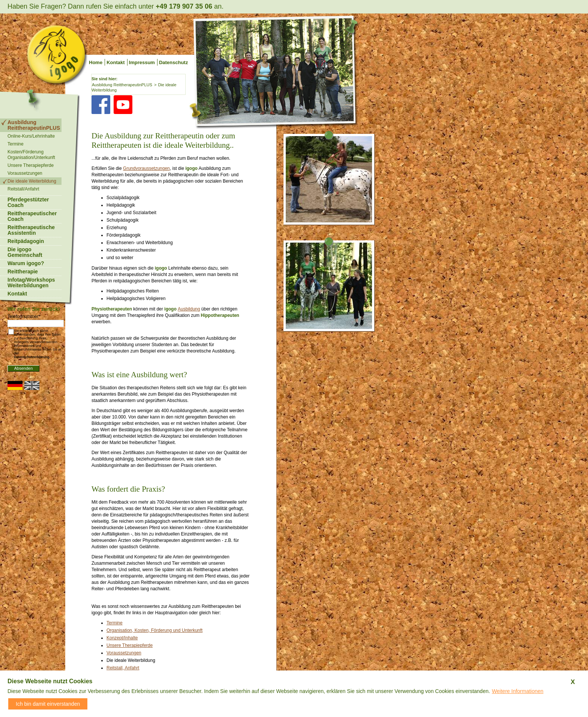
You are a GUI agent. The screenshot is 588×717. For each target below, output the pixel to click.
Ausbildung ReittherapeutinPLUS (122, 85)
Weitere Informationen (518, 691)
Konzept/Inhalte (122, 638)
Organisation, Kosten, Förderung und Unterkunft (154, 630)
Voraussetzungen (124, 653)
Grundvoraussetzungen (146, 168)
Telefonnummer (24, 316)
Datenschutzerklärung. (32, 357)
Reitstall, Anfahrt (123, 668)
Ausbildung (189, 309)
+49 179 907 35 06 (184, 6)
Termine (115, 623)
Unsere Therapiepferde (130, 645)
